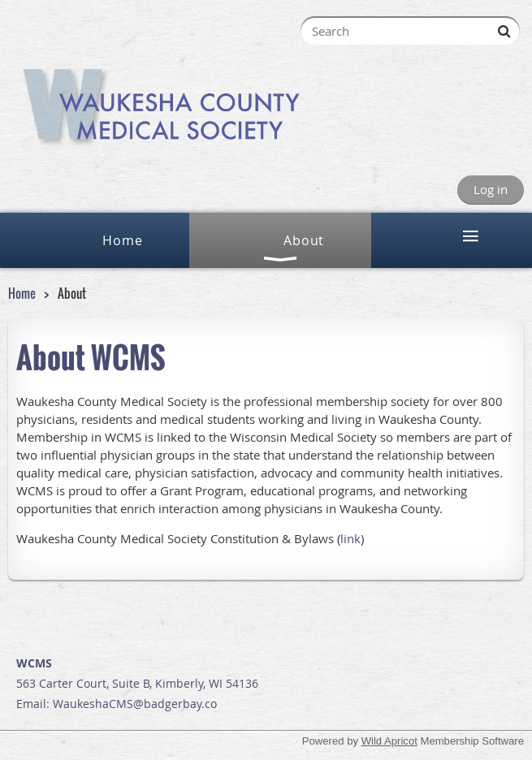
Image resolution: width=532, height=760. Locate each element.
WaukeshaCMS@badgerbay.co (135, 704)
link (350, 538)
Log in (491, 189)
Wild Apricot (389, 741)
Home (22, 293)
